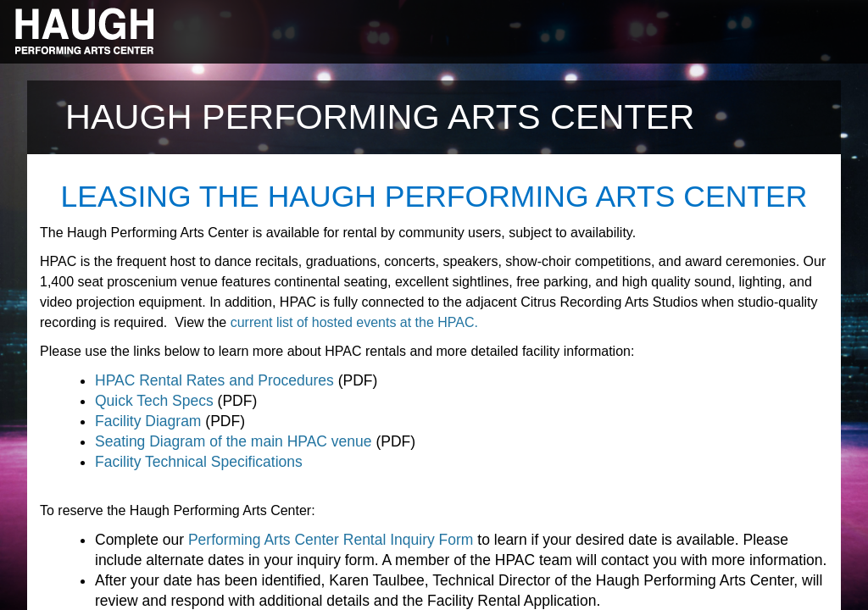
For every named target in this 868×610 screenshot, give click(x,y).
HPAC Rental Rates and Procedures (214, 380)
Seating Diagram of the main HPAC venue (234, 441)
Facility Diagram (148, 421)
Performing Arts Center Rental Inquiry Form (331, 540)
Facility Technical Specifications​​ (199, 462)
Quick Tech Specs (154, 401)
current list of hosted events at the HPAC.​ (354, 322)
